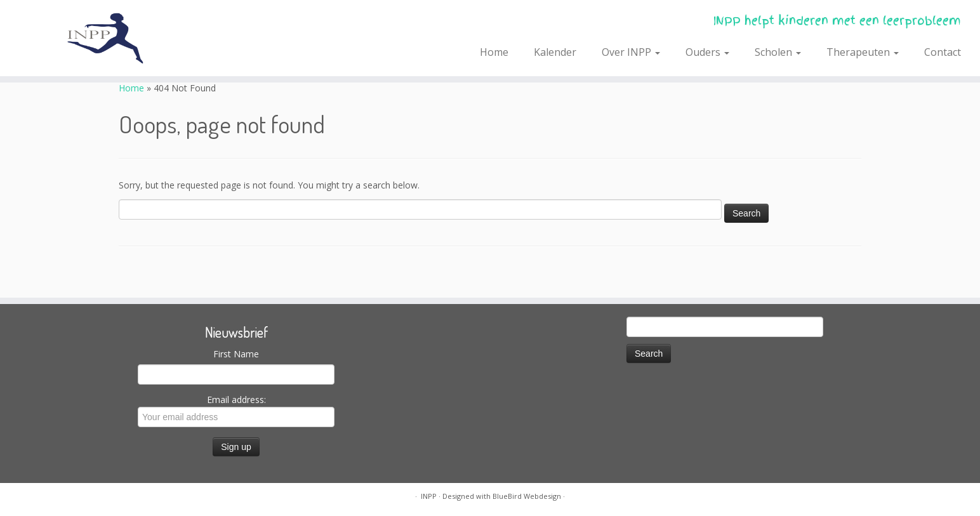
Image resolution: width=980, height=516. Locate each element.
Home (494, 52)
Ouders (707, 52)
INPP (429, 496)
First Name (236, 354)
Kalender (555, 52)
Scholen (778, 52)
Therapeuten (863, 52)
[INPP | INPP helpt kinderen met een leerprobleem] (113, 38)
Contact (943, 52)
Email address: (236, 410)
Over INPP (631, 52)
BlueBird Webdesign (527, 496)
